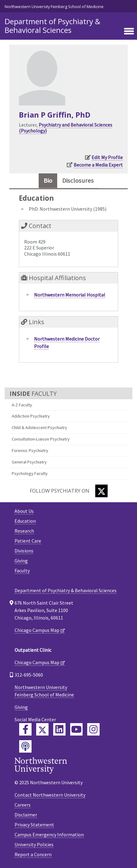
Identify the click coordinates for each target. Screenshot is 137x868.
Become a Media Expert (98, 165)
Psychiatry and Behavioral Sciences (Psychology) (66, 128)
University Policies (34, 844)
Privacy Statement (34, 825)
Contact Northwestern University (50, 795)
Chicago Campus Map (37, 630)
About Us (24, 511)
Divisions (24, 551)
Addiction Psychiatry (31, 416)
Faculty (22, 570)
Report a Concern (33, 854)
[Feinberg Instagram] (93, 729)
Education (25, 521)
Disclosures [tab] (78, 181)
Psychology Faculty (30, 473)
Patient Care (28, 541)
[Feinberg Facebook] (25, 729)
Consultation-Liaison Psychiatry (41, 439)
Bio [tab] (48, 181)
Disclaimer (26, 815)
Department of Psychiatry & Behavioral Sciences (52, 26)
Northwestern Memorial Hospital (70, 295)
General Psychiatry (29, 462)
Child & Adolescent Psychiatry (39, 427)
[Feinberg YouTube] (76, 729)
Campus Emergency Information (49, 834)
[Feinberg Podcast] (25, 746)
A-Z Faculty (22, 405)
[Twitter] (101, 491)
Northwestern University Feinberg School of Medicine (54, 7)
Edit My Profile (107, 157)
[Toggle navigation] (129, 32)
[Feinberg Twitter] (42, 729)
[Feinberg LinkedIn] (59, 729)
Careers (23, 805)
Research (24, 531)
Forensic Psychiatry (30, 450)
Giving (21, 561)
